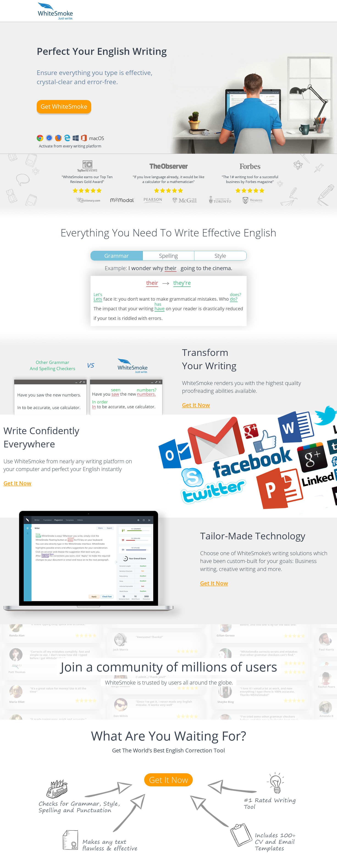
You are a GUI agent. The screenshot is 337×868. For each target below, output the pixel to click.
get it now (17, 483)
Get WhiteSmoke (64, 106)
